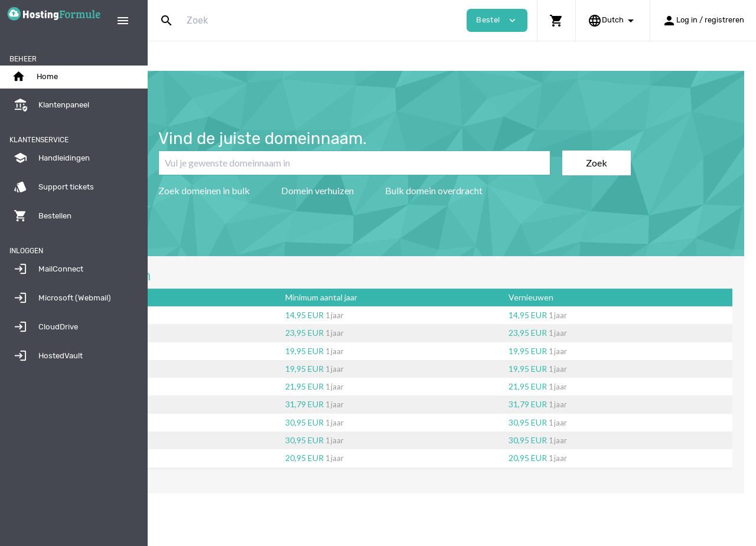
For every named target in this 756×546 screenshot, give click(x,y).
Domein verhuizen (375, 190)
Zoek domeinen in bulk (261, 190)
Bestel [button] (497, 20)
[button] (556, 20)
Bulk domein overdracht (491, 190)
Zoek (654, 163)
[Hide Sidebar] (123, 21)
